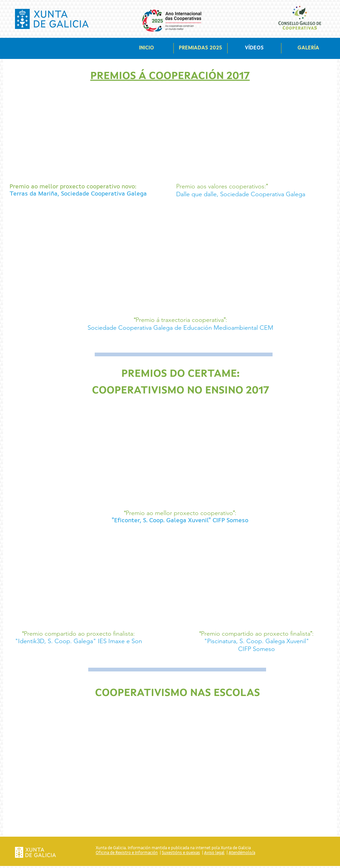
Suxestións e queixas (181, 853)
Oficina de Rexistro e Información (127, 853)
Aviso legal (214, 853)
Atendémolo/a (242, 853)
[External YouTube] (88, 135)
